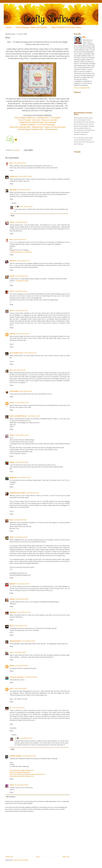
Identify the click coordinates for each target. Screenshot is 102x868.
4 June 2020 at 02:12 (25, 391)
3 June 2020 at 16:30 (19, 239)
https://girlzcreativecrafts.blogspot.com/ (22, 776)
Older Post (66, 857)
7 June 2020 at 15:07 (18, 708)
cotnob (12, 276)
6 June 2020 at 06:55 (19, 652)
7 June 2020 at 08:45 (20, 688)
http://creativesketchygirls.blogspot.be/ (22, 770)
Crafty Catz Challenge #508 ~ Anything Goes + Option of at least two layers (37, 127)
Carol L (12, 403)
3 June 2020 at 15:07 (26, 206)
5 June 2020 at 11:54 (23, 612)
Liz (15, 206)
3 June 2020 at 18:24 (21, 276)
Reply (11, 170)
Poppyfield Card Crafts (17, 493)
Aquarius (13, 261)
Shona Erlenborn (15, 641)
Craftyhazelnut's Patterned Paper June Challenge (37, 122)
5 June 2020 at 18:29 (28, 641)
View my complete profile (82, 88)
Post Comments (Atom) (21, 860)
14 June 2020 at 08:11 (22, 785)
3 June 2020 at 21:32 (23, 334)
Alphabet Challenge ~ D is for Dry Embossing (37, 125)
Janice (12, 785)
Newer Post (9, 857)
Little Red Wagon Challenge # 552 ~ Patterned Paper (37, 129)
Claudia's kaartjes (16, 756)
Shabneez (13, 612)
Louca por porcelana (17, 677)
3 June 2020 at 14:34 (25, 176)
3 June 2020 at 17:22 (23, 261)
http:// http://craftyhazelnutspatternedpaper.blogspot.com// (28, 774)
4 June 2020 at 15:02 (32, 493)
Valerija (12, 599)
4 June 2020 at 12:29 (33, 416)
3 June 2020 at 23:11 (30, 353)
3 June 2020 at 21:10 (21, 310)
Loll (11, 652)
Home (9, 27)
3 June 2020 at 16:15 (21, 222)
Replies (14, 203)
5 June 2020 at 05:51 (22, 599)
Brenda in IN (14, 176)
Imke (11, 688)
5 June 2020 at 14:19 (21, 626)
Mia (11, 163)
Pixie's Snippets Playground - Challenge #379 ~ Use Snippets (37, 118)
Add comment (11, 797)
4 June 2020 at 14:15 (22, 462)
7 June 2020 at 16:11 (26, 738)
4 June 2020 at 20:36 (20, 537)
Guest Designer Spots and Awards (31, 27)
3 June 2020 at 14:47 (24, 190)
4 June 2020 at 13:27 (22, 435)
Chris (11, 291)
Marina (12, 666)
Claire (12, 222)
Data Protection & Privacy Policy (66, 27)
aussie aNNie (14, 391)
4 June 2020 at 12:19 (22, 403)
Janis (11, 537)
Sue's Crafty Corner (16, 353)
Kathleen (13, 334)
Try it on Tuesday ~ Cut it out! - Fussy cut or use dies (37, 120)
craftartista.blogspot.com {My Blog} (20, 252)
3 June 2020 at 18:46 (20, 291)
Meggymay (13, 477)
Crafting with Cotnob (22, 281)
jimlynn (12, 462)
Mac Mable (13, 190)
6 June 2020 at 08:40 (21, 666)
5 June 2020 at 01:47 (23, 584)
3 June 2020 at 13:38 (19, 163)
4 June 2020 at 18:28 (20, 520)
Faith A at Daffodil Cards (18, 416)
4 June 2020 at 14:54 (24, 477)
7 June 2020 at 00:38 (31, 677)
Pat (11, 370)
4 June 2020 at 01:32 (19, 370)
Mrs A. (12, 310)
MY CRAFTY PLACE (21, 699)
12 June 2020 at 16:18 (29, 756)
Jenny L (12, 435)
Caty (11, 520)
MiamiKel (13, 584)
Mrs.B (12, 626)
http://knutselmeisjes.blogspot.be (20, 772)
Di (10, 708)
